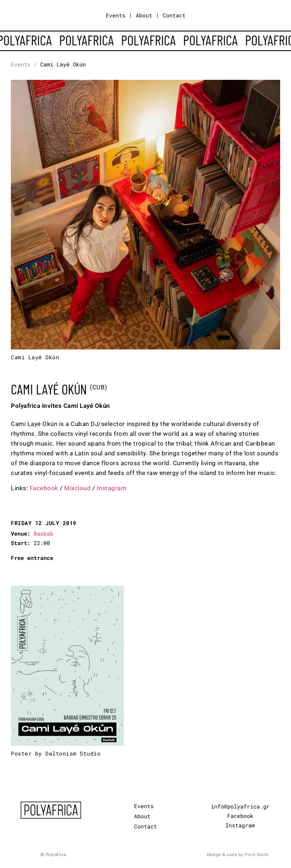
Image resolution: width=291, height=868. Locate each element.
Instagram (112, 488)
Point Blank (257, 855)
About (144, 15)
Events (116, 15)
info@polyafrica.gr (240, 806)
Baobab (43, 533)
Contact (174, 15)
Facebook (44, 488)
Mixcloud (77, 488)
